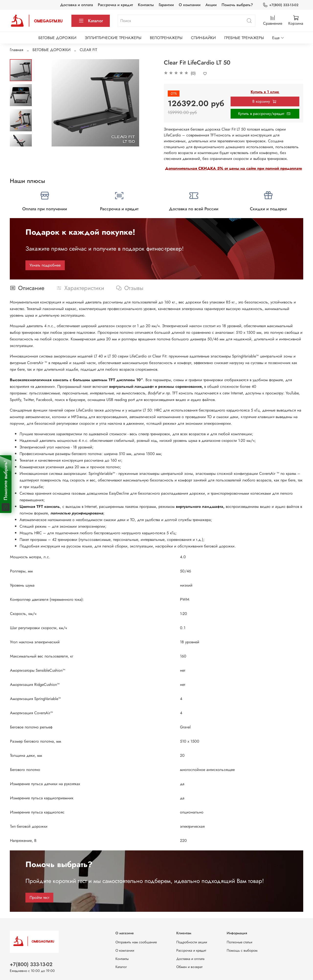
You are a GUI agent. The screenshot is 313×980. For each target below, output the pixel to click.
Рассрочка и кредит (115, 5)
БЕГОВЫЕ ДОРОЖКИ (57, 38)
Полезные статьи (240, 942)
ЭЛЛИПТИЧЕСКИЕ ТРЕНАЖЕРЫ (113, 38)
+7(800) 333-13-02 (280, 5)
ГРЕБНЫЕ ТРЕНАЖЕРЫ (244, 38)
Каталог (91, 21)
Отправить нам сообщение (136, 942)
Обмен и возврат (189, 967)
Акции (211, 5)
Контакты (146, 5)
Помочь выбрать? (237, 5)
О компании (190, 5)
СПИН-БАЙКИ (203, 38)
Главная (17, 50)
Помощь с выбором (242, 950)
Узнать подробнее (45, 265)
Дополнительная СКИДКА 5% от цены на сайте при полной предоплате (234, 168)
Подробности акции (192, 942)
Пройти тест (39, 897)
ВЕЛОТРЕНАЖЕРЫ (166, 38)
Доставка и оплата (77, 5)
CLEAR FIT (88, 50)
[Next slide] (21, 140)
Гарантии (166, 5)
